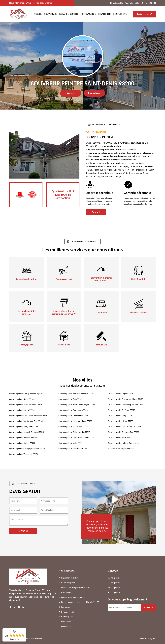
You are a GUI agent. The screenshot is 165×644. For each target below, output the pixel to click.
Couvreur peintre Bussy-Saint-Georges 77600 (77, 405)
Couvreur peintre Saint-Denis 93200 (73, 449)
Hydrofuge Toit (138, 279)
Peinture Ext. (120, 14)
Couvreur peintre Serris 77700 (120, 438)
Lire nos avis (14, 639)
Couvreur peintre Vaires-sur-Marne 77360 (26, 405)
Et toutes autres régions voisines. (121, 449)
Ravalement (105, 14)
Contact (71, 93)
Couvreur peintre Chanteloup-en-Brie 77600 (125, 405)
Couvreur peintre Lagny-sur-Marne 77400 (75, 421)
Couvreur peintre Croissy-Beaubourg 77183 (27, 394)
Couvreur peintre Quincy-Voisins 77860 (74, 432)
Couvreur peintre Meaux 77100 (120, 421)
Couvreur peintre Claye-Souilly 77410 (73, 410)
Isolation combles (69, 14)
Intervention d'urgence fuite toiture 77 (101, 279)
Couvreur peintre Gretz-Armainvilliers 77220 (76, 438)
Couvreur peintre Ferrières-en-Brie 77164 (26, 421)
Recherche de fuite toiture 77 (27, 313)
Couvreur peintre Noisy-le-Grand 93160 (124, 443)
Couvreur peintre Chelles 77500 (22, 443)
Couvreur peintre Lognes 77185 (120, 394)
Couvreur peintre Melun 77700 (71, 443)
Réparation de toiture (27, 279)
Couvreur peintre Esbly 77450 (120, 416)
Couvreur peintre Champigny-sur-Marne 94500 (28, 449)
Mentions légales (148, 639)
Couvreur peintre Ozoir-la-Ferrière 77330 (124, 427)
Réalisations (94, 93)
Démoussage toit (64, 279)
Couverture (51, 14)
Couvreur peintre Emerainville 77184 (73, 416)
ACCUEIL (38, 14)
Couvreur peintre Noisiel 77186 (22, 399)
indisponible (118, 3)
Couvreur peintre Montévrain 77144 (73, 427)
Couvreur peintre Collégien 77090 (121, 410)
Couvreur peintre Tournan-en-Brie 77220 (26, 438)
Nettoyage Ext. (88, 14)
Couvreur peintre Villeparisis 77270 (24, 454)
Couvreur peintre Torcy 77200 (70, 399)
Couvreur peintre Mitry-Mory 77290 (24, 427)
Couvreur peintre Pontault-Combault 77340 (76, 394)
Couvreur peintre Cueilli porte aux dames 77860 (29, 416)
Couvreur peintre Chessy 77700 (22, 410)
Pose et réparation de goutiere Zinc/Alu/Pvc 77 (64, 313)
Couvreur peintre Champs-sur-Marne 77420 (125, 399)
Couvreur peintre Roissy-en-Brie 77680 (123, 432)
